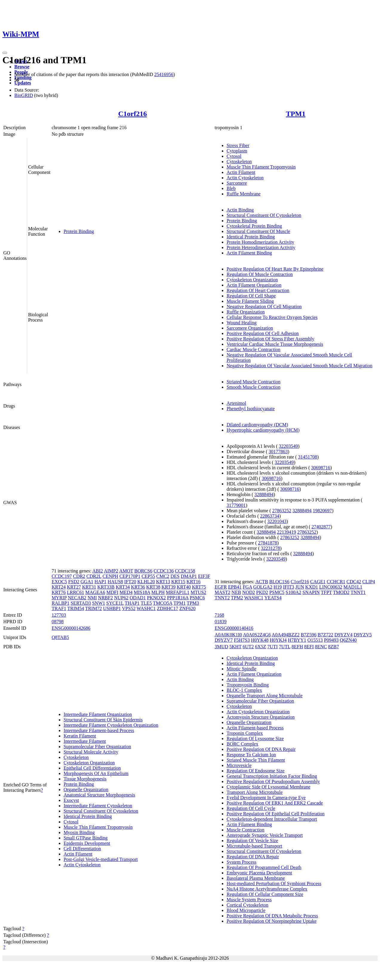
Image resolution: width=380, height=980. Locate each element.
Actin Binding (240, 210)
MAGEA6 (95, 592)
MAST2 (222, 592)
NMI (92, 598)
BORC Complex (242, 744)
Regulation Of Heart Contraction (258, 290)
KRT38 (153, 587)
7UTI (273, 647)
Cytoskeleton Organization (252, 280)
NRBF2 (105, 598)
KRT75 (199, 587)
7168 (219, 615)
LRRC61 (76, 592)
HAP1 (100, 582)
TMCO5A (163, 603)
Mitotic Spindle (241, 669)
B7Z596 (308, 635)
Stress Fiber (238, 145)
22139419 (287, 532)
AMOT (126, 571)
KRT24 (59, 587)
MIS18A (142, 592)
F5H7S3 (242, 640)
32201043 (277, 521)
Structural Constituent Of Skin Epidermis (103, 720)
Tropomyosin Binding (248, 685)
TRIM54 (76, 608)
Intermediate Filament (85, 741)
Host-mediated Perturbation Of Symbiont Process (274, 883)
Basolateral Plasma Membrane (256, 878)
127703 (59, 615)
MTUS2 (198, 592)
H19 (278, 587)
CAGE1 (318, 582)
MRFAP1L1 (178, 592)
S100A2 (293, 592)
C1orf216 (133, 114)
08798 (58, 622)
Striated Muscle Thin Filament (256, 760)
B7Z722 (325, 635)
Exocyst (71, 800)
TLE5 (146, 603)
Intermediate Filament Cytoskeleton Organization (111, 725)
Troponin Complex (245, 733)
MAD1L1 (353, 587)
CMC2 (163, 576)
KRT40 (184, 587)
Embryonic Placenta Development (259, 873)
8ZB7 (333, 647)
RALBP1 (61, 603)
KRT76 (59, 592)
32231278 (270, 548)
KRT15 (178, 582)
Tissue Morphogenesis (85, 779)
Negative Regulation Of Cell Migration (264, 307)
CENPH (110, 576)
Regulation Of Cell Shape (251, 296)
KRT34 (123, 587)
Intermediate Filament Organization (98, 714)
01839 (221, 622)
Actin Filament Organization (254, 285)
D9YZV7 (224, 640)
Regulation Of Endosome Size (256, 771)
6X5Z (260, 647)
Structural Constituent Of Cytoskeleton (264, 215)
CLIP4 (369, 582)
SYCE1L (115, 603)
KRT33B (106, 587)
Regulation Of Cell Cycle (251, 808)
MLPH (158, 592)
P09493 (331, 640)
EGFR (221, 587)
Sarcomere (237, 183)
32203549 (288, 446)
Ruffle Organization (246, 312)
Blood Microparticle (246, 910)
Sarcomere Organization (250, 328)
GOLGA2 (263, 587)
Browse (22, 67)
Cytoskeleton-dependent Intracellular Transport (272, 819)
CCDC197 (62, 576)
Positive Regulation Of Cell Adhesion (263, 333)
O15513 (315, 640)
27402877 (321, 527)
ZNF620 (187, 608)
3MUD (221, 647)
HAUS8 (116, 582)
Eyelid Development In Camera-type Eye (266, 798)
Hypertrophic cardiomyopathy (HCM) (263, 430)
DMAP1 (189, 576)
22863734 (270, 516)
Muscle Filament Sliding (250, 301)
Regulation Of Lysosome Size (255, 739)
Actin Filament (241, 172)
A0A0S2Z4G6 (257, 635)
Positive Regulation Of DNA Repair (261, 749)
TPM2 (237, 598)
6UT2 (248, 647)
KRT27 (74, 587)
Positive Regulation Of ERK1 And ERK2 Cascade (275, 803)
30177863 (278, 452)
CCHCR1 (336, 582)
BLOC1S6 (279, 582)
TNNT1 (358, 592)
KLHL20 (146, 582)
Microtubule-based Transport (254, 846)
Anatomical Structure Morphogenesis (99, 795)
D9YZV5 (363, 635)
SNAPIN (311, 592)
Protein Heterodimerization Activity (261, 247)
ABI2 (98, 571)
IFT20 (130, 582)
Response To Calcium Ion (251, 755)
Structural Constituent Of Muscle (258, 231)
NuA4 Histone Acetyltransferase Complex (267, 889)
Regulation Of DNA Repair (253, 857)
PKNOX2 (156, 598)
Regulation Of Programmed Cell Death (264, 867)
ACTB (262, 582)
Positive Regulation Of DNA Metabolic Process (272, 916)
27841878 (267, 543)
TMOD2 (341, 592)
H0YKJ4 (278, 640)
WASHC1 (146, 608)
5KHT (235, 647)
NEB (236, 592)
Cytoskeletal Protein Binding (254, 226)
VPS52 (129, 608)
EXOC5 (59, 582)
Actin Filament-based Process (255, 728)
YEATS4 (273, 598)
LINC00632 (331, 587)
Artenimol (236, 403)
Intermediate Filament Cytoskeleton (98, 806)
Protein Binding (79, 231)
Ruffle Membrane (244, 194)
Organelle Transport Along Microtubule (264, 696)
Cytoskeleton (239, 162)
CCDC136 (164, 571)
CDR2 (79, 576)
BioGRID (24, 95)
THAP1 (132, 603)
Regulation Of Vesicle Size (252, 841)
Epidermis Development (87, 843)
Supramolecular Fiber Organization (97, 747)
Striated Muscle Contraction (253, 382)
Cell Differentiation (82, 849)
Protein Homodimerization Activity (260, 242)
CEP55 (148, 576)
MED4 (126, 592)
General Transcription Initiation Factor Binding (272, 776)
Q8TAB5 (60, 637)
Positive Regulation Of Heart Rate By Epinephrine (275, 269)
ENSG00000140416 (234, 628)
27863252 (282, 511)
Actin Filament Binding (249, 253)
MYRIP (59, 598)
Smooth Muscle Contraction (253, 387)
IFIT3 (289, 587)
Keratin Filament (80, 736)
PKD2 (262, 592)
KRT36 (138, 587)
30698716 (321, 468)
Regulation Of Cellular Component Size (265, 894)
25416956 (164, 74)
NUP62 (121, 598)
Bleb (231, 188)
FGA (247, 587)
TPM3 (193, 603)
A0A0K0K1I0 (228, 635)
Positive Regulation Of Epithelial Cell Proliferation (276, 814)
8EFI (309, 647)
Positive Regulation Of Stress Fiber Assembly (270, 339)
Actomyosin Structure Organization (261, 717)
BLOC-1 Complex (244, 690)
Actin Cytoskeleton (245, 178)
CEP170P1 (130, 576)
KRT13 (163, 582)
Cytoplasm (237, 151)
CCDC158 (185, 571)
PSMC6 (197, 598)
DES (175, 576)
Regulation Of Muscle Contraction (260, 274)
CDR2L (94, 576)
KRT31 (89, 587)
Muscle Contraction (246, 830)
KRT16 (194, 582)
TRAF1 (59, 608)
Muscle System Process (249, 900)
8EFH (297, 647)
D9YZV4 (343, 635)
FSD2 (74, 582)
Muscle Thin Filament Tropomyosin (261, 167)
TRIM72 (93, 608)
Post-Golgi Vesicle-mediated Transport (101, 859)
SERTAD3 (81, 603)
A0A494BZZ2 (286, 635)
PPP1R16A (178, 598)
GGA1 (87, 582)
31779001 (236, 505)
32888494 (264, 494)
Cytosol (234, 156)
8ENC (321, 647)
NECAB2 (77, 598)
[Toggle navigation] (5, 53)
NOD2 (249, 592)
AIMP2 (111, 571)
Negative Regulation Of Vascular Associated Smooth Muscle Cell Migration (300, 366)
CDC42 (354, 582)
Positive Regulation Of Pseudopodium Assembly (273, 781)
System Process (241, 862)
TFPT (326, 592)
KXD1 (312, 587)
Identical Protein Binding (251, 237)
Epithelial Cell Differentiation (92, 768)
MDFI (112, 592)
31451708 (307, 457)
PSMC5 (277, 592)
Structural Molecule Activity (91, 752)
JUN (300, 587)
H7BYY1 (297, 640)
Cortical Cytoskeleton (247, 905)
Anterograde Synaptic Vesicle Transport (265, 835)
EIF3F (204, 576)
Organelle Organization (86, 790)
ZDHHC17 (168, 608)
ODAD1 (138, 598)
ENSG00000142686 (71, 628)
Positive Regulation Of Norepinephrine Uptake (271, 921)
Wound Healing (241, 323)
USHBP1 (112, 608)
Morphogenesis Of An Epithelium (96, 773)
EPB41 (235, 587)
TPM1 (296, 114)
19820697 (322, 511)
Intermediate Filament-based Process (99, 730)
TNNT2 (222, 598)
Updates (23, 83)
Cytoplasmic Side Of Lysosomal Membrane (269, 787)
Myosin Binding (79, 832)
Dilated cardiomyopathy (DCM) (257, 425)
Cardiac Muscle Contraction (253, 349)
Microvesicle (239, 765)
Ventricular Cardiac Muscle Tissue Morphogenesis (275, 344)
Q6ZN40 (348, 640)
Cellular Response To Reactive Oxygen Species (272, 317)
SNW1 (99, 603)
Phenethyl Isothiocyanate (251, 409)
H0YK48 (260, 640)
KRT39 (169, 587)
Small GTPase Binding (86, 838)
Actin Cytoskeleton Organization (258, 712)
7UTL (285, 647)
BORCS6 (143, 571)
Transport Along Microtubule (255, 792)
